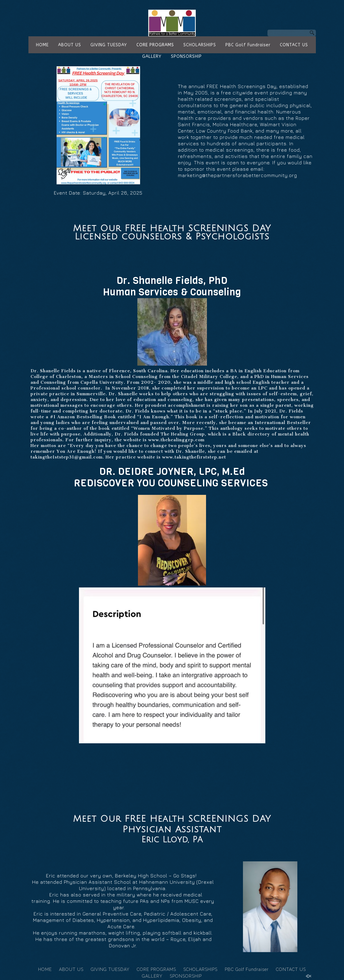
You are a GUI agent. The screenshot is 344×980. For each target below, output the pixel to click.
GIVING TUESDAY (109, 45)
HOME (42, 45)
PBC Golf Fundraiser (248, 45)
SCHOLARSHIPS (200, 45)
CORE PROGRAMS (155, 45)
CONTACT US (294, 45)
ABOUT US (70, 45)
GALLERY (152, 56)
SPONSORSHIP (186, 56)
